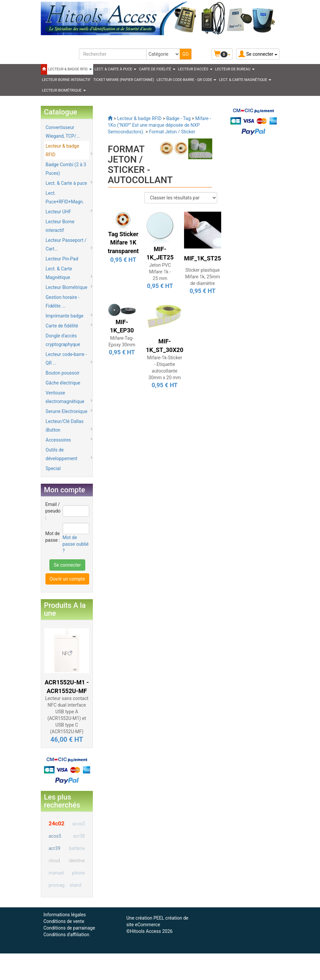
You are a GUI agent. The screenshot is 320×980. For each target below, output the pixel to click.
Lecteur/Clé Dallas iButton (65, 426)
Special (53, 468)
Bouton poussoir (63, 373)
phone (78, 873)
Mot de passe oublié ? (76, 544)
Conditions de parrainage (69, 928)
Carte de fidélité (62, 326)
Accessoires (58, 440)
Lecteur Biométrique (67, 287)
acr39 (55, 848)
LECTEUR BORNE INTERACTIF (66, 80)
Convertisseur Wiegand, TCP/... (63, 132)
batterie (77, 848)
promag (57, 885)
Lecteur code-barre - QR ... (66, 359)
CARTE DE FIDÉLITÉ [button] (157, 69)
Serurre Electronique (67, 411)
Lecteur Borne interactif (60, 226)
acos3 (79, 824)
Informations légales (65, 915)
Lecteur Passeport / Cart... (66, 245)
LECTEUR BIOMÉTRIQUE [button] (64, 90)
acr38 (79, 836)
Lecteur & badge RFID (63, 150)
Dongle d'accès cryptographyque (63, 340)
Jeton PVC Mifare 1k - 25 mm (160, 272)
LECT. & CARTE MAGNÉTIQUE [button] (245, 80)
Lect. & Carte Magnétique (59, 273)
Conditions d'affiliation (66, 935)
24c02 (57, 823)
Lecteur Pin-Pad (62, 259)
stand (75, 885)
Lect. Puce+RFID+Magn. (65, 197)
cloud (54, 861)
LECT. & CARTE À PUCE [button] (115, 69)
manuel (56, 873)
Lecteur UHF (59, 212)
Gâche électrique (63, 383)
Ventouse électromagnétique (65, 397)
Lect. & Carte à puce (66, 183)
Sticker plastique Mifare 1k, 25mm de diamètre (202, 277)
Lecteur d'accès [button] (195, 69)
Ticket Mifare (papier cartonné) (124, 80)
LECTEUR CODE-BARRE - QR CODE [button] (186, 80)
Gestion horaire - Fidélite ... (63, 302)
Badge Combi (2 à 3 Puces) (66, 169)
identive (77, 861)
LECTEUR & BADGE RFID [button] (70, 69)
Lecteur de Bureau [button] (235, 69)
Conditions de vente (64, 921)
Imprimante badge (65, 316)
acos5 (55, 836)
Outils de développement (62, 454)
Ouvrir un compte (67, 579)
